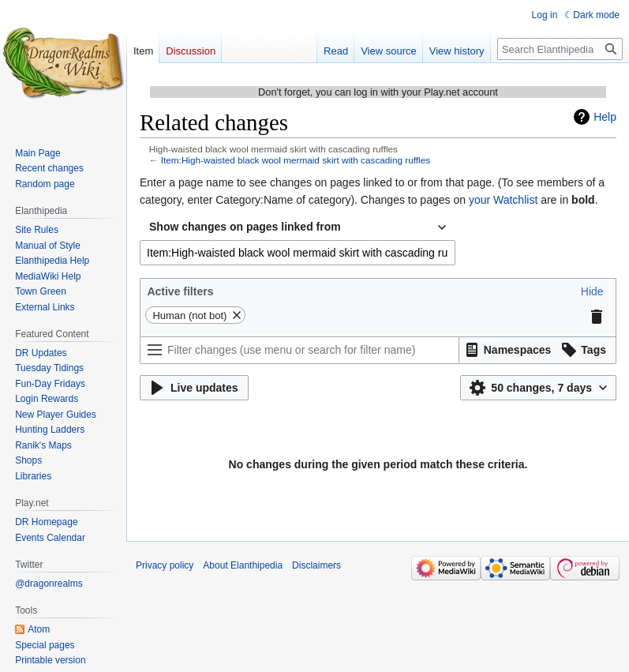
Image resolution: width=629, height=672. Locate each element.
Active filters (180, 291)
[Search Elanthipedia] (560, 49)
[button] (592, 291)
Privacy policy (165, 565)
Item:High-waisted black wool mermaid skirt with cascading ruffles (296, 160)
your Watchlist (503, 200)
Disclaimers (316, 565)
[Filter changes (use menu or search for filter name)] (300, 350)
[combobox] (298, 227)
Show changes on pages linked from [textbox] (245, 227)
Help (605, 117)
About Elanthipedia (243, 565)
